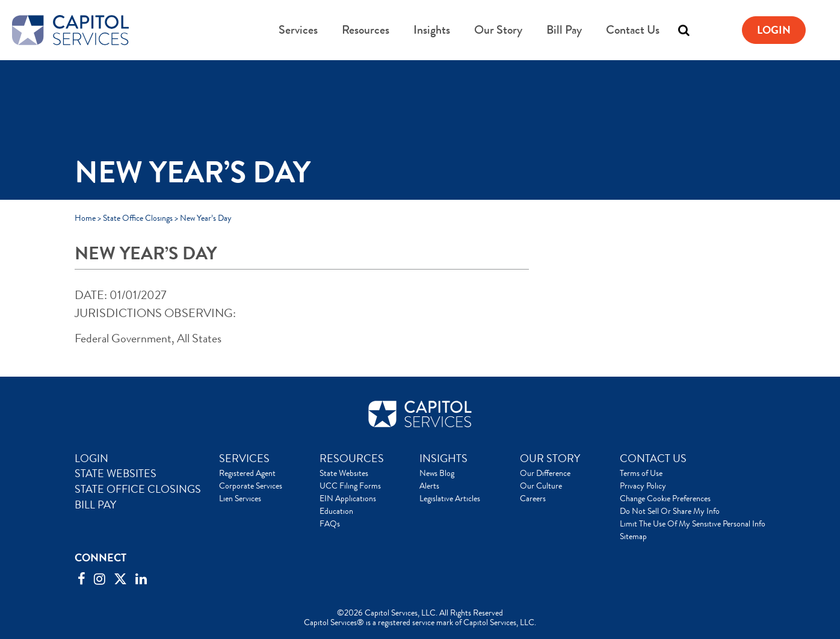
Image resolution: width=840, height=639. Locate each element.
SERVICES (244, 458)
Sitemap (633, 536)
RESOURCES (352, 458)
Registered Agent (247, 473)
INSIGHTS (443, 458)
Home (85, 218)
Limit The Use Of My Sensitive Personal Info (693, 523)
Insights (432, 30)
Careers (533, 498)
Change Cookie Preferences (665, 498)
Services (298, 30)
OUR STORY (550, 458)
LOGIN (91, 458)
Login (774, 30)
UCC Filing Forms (350, 486)
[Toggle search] (684, 30)
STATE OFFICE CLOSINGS (138, 489)
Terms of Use (641, 473)
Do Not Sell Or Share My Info (670, 511)
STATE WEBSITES (116, 474)
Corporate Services (251, 486)
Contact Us (633, 30)
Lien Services (240, 498)
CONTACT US (653, 458)
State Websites (344, 473)
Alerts (429, 486)
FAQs (330, 523)
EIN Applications (348, 498)
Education (336, 511)
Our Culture (541, 486)
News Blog (437, 473)
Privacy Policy (643, 486)
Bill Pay (564, 30)
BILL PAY (95, 505)
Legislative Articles (450, 498)
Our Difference (545, 473)
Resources (366, 30)
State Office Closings (138, 218)
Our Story (498, 30)
